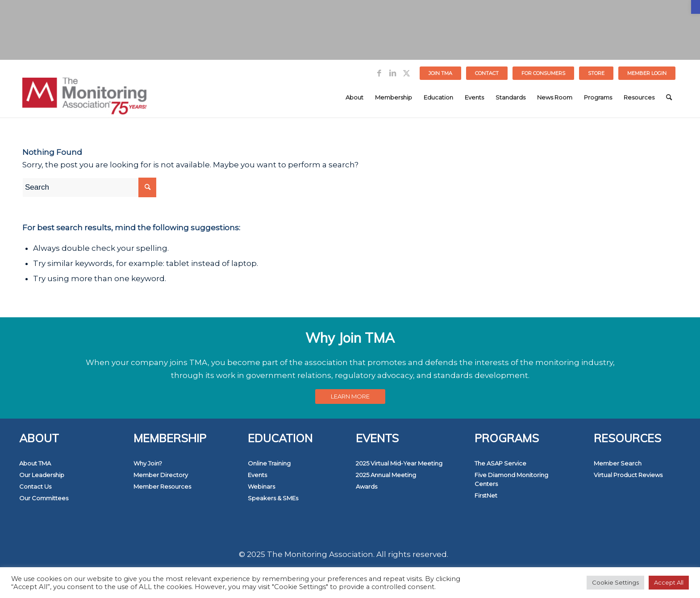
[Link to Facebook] (379, 73)
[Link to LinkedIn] (393, 73)
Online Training (269, 463)
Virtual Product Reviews (628, 475)
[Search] (669, 97)
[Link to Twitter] (406, 73)
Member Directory (161, 475)
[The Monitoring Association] (84, 97)
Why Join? (148, 463)
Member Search (618, 463)
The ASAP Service (500, 463)
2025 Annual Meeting (386, 475)
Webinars (261, 486)
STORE (596, 73)
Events (257, 475)
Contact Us (35, 486)
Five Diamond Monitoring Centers (511, 479)
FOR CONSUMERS (543, 73)
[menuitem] (441, 73)
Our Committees (44, 498)
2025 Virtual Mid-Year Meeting (399, 463)
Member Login (647, 73)
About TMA (35, 463)
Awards (367, 486)
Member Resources (162, 486)
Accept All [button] (669, 582)
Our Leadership (42, 475)
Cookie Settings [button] (615, 582)
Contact (487, 73)
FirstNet (486, 495)
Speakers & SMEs (273, 498)
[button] (696, 7)
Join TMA (440, 73)
